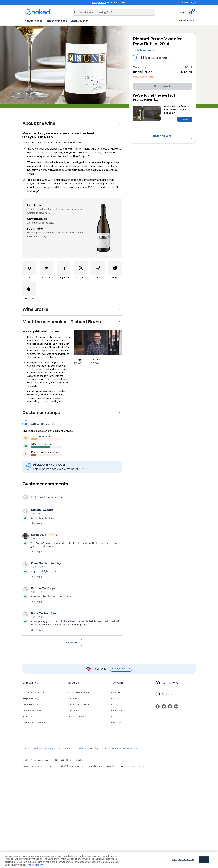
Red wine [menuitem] (116, 704)
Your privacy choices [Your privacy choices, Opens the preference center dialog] (183, 860)
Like (33, 523)
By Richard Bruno (143, 50)
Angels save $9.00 (144, 77)
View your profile (26, 497)
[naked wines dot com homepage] (38, 12)
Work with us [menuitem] (74, 710)
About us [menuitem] (73, 682)
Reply (39, 523)
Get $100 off (99, 3)
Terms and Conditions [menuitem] (34, 722)
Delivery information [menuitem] (34, 692)
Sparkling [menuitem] (116, 722)
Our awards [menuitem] (73, 698)
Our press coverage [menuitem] (78, 704)
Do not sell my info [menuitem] (73, 748)
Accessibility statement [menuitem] (97, 748)
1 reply (40, 630)
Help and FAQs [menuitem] (31, 698)
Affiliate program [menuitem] (76, 716)
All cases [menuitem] (116, 698)
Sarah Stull (39, 535)
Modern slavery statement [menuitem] (127, 748)
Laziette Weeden (42, 510)
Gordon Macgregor (43, 588)
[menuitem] (34, 21)
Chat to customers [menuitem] (32, 704)
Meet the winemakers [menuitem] (79, 692)
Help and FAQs (170, 683)
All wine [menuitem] (115, 692)
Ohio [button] (191, 21)
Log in (181, 12)
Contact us (188, 3)
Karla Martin (39, 613)
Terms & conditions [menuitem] (33, 748)
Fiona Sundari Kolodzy (46, 563)
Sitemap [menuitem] (27, 716)
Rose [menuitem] (114, 716)
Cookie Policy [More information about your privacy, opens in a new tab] (35, 865)
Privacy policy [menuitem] (53, 748)
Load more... (72, 642)
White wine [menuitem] (117, 710)
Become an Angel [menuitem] (32, 710)
